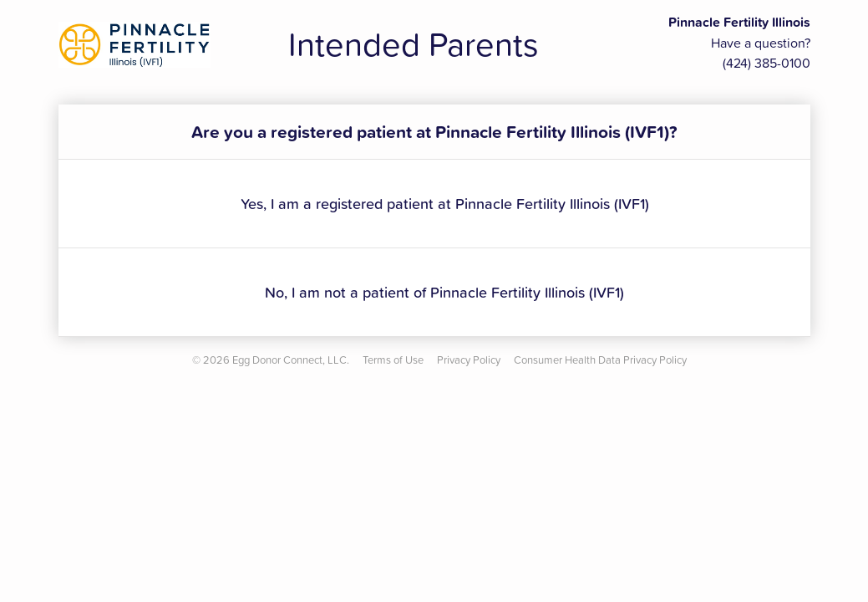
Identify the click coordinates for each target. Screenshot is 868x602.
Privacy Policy (469, 360)
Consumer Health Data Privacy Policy (600, 360)
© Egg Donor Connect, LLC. (271, 360)
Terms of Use (393, 360)
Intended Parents (414, 43)
